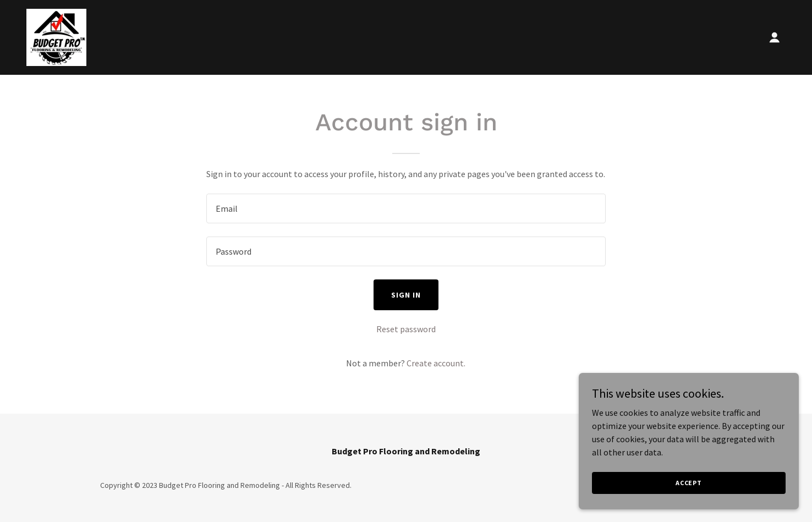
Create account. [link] (436, 363)
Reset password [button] (406, 329)
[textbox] (406, 208)
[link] (56, 36)
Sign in (406, 295)
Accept (689, 483)
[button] (775, 37)
